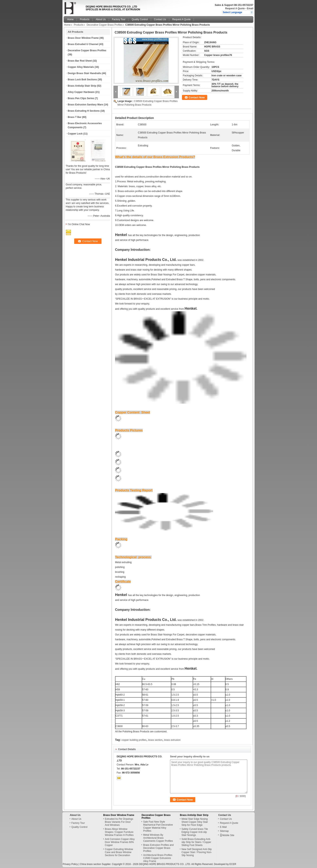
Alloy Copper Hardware (81, 92)
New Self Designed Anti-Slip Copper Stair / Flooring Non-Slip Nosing (197, 852)
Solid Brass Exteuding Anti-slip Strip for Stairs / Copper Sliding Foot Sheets (196, 842)
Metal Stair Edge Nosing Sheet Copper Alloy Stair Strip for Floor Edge (195, 822)
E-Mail (223, 827)
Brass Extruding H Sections (84, 111)
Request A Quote (235, 8)
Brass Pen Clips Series (81, 98)
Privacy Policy (70, 864)
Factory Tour (119, 19)
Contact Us (160, 19)
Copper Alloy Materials (81, 67)
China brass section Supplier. (96, 864)
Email (250, 8)
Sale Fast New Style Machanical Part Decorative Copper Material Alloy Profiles (158, 826)
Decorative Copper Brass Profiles (104, 25)
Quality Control (140, 19)
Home (70, 19)
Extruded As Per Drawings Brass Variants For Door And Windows (119, 822)
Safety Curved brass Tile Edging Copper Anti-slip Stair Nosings (195, 832)
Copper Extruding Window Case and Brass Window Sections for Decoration (119, 852)
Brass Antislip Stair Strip (82, 86)
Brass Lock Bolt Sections (82, 80)
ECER (233, 864)
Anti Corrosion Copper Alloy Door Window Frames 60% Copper (120, 842)
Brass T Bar (74, 117)
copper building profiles (134, 740)
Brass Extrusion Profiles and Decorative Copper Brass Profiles (158, 848)
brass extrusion (172, 740)
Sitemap (224, 831)
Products (85, 19)
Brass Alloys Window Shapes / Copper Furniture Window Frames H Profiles (119, 832)
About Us (101, 19)
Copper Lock (75, 134)
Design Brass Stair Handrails (84, 73)
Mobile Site (227, 835)
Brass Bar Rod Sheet (80, 61)
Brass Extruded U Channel (83, 44)
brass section (155, 740)
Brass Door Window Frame (83, 38)
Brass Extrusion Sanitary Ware (85, 105)
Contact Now (197, 97)
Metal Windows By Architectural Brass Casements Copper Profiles (158, 838)
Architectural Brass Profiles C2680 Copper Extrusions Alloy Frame (158, 858)
